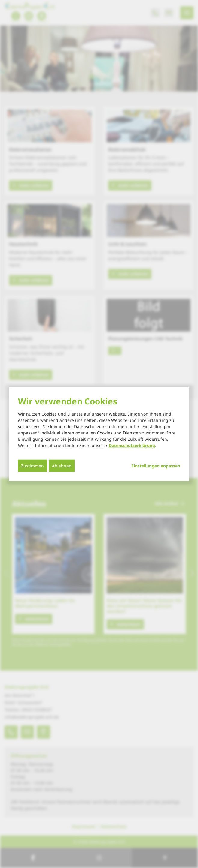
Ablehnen (62, 466)
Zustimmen (32, 466)
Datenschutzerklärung (132, 445)
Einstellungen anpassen (156, 466)
